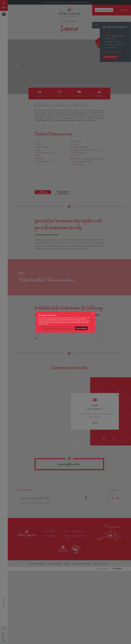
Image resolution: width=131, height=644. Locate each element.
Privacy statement (43, 324)
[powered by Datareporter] (93, 314)
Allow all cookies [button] (81, 328)
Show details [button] (68, 328)
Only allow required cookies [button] (52, 328)
